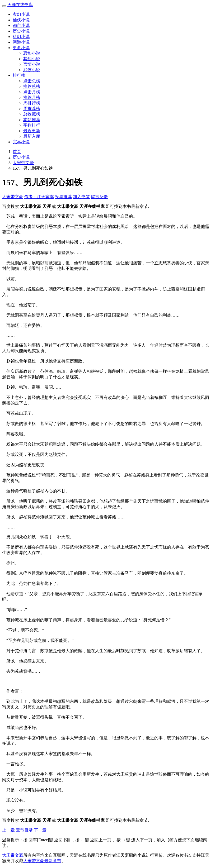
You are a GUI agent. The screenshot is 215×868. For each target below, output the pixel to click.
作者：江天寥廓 (39, 197)
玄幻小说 (21, 14)
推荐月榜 (32, 97)
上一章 (8, 830)
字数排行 (32, 125)
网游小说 (21, 42)
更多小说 (21, 48)
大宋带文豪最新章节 (42, 861)
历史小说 (21, 31)
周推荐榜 (32, 109)
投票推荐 (63, 197)
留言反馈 (99, 197)
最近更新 (32, 131)
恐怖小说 (32, 53)
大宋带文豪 (23, 163)
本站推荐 (32, 120)
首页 (17, 152)
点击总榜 (32, 81)
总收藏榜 (32, 114)
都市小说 (21, 25)
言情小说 (32, 64)
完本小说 (21, 142)
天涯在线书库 (20, 5)
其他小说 (32, 59)
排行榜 (19, 75)
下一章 (40, 830)
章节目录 (24, 830)
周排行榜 (32, 103)
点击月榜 (32, 92)
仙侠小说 (21, 20)
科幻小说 (21, 37)
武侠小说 (32, 70)
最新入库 (32, 136)
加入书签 (81, 197)
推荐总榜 (32, 86)
